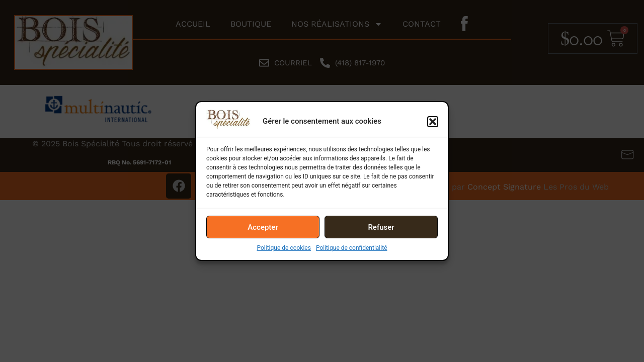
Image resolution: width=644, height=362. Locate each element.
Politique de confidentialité (352, 248)
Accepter (263, 227)
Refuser (381, 227)
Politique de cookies (284, 248)
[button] (433, 122)
